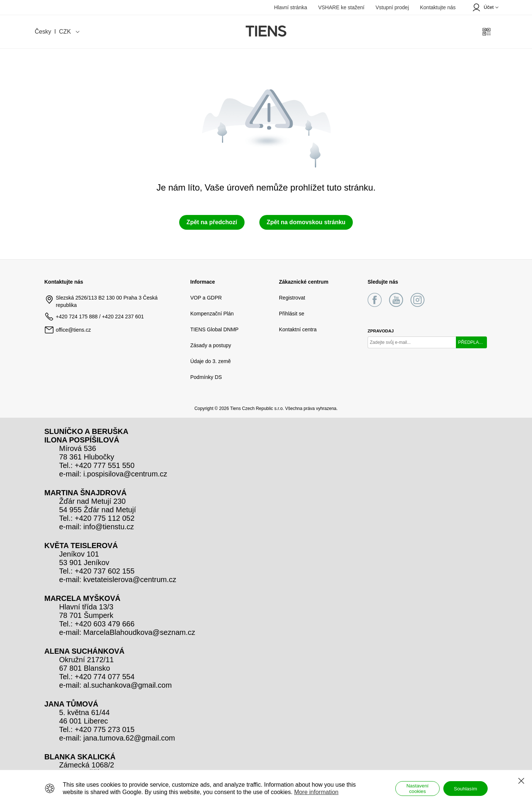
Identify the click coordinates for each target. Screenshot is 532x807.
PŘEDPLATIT (472, 342)
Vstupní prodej (392, 7)
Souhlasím (466, 789)
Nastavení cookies (417, 789)
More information (316, 792)
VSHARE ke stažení (341, 7)
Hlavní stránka (291, 7)
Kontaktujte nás (438, 7)
